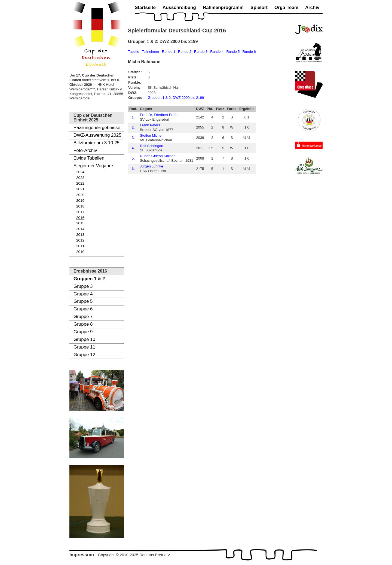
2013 (80, 235)
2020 (80, 195)
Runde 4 (217, 52)
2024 (80, 172)
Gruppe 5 (83, 301)
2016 (80, 218)
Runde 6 (249, 52)
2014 (80, 229)
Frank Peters (150, 125)
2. (133, 127)
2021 (80, 189)
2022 (80, 183)
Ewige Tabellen (89, 158)
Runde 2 (185, 52)
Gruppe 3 (83, 286)
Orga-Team (286, 7)
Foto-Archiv (85, 150)
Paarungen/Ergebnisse (97, 128)
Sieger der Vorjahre (93, 166)
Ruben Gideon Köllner (157, 156)
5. (133, 158)
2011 (80, 246)
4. (133, 148)
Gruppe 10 (84, 339)
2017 (80, 212)
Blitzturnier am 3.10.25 (97, 143)
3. (133, 138)
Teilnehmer (151, 52)
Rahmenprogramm (223, 7)
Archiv (312, 7)
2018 (80, 206)
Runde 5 (233, 52)
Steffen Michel (151, 135)
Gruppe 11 (84, 347)
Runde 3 (201, 52)
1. (133, 117)
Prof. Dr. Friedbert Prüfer (159, 115)
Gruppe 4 (83, 294)
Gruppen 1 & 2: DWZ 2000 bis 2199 (176, 98)
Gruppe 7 (83, 317)
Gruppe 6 (83, 309)
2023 (80, 178)
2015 (80, 223)
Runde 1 (169, 52)
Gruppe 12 (84, 355)
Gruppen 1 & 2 (89, 279)
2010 (80, 252)
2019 (80, 201)
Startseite (145, 7)
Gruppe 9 (83, 332)
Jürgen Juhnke (151, 166)
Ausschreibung (179, 7)
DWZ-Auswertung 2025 (97, 135)
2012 (80, 240)
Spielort (259, 7)
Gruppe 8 (83, 324)
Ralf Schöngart (152, 146)
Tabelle (134, 52)
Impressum (82, 555)
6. (133, 169)
